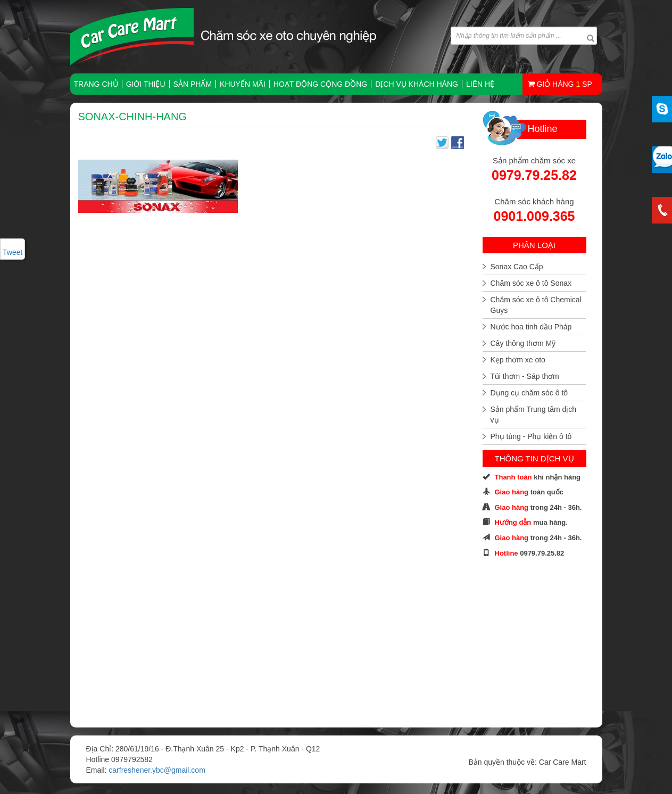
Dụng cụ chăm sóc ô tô (529, 393)
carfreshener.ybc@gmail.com (157, 770)
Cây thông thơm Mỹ (523, 343)
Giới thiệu (146, 84)
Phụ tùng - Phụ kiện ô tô (531, 436)
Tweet (13, 252)
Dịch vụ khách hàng (417, 84)
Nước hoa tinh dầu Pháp (531, 327)
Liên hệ (480, 84)
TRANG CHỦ (96, 84)
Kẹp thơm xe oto (518, 360)
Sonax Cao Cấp (517, 267)
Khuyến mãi (243, 84)
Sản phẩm (193, 84)
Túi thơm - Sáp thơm (525, 376)
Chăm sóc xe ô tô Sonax (531, 283)
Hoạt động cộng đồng (320, 84)
